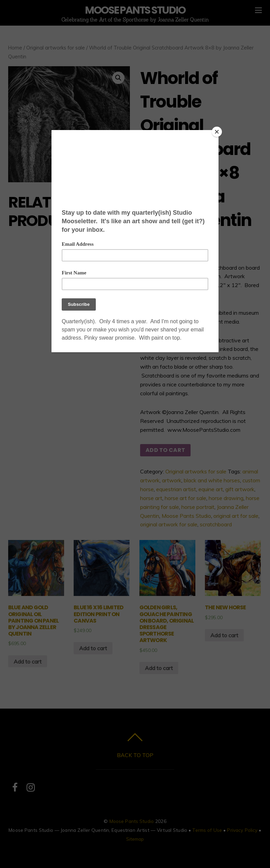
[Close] (217, 132)
